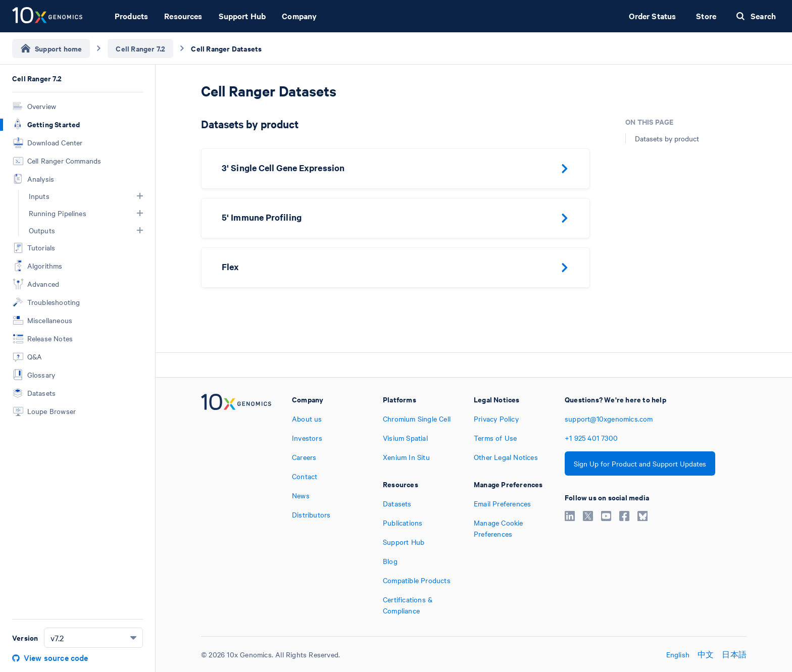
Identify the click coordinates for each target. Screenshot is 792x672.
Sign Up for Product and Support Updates (640, 463)
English (678, 654)
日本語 (734, 654)
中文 (706, 654)
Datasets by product (667, 138)
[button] (140, 196)
